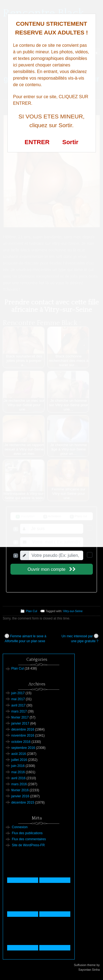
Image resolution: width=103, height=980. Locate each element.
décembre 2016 (23, 729)
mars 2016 (19, 784)
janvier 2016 (20, 796)
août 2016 (19, 754)
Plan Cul (31, 611)
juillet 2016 (19, 760)
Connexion (20, 827)
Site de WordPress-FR (28, 845)
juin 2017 (18, 693)
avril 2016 (18, 778)
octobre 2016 (21, 742)
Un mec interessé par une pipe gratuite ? (80, 638)
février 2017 (20, 717)
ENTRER (37, 142)
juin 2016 (18, 766)
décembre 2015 (23, 802)
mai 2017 (18, 699)
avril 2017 (18, 705)
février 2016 (20, 790)
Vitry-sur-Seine (73, 611)
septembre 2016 (23, 748)
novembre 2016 (23, 735)
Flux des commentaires (29, 839)
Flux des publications (27, 833)
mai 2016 (18, 772)
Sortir (70, 142)
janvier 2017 (20, 723)
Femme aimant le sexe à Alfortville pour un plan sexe (25, 638)
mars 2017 (19, 711)
